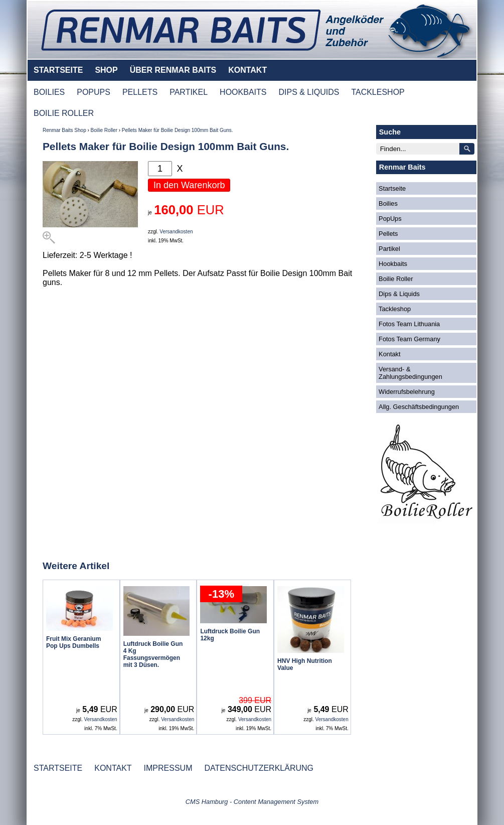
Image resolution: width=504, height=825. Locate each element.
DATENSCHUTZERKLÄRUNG (259, 768)
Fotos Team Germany (409, 339)
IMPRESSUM (168, 768)
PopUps (390, 219)
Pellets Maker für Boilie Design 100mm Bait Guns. (178, 130)
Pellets (388, 234)
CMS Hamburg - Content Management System (252, 802)
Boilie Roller (104, 130)
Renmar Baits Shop (64, 130)
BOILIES (49, 92)
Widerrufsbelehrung (407, 392)
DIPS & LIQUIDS (309, 92)
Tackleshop (395, 309)
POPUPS (94, 92)
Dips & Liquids (399, 294)
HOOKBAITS (243, 92)
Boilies (388, 203)
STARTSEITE (58, 70)
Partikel (389, 249)
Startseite (392, 188)
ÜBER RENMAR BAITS (173, 70)
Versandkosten (176, 232)
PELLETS (140, 92)
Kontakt (389, 354)
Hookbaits (393, 264)
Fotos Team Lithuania (409, 324)
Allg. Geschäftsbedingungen (419, 407)
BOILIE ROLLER (64, 113)
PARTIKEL (189, 92)
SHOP (106, 70)
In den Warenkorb (189, 185)
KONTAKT (247, 70)
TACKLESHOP (378, 92)
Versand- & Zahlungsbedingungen (410, 373)
